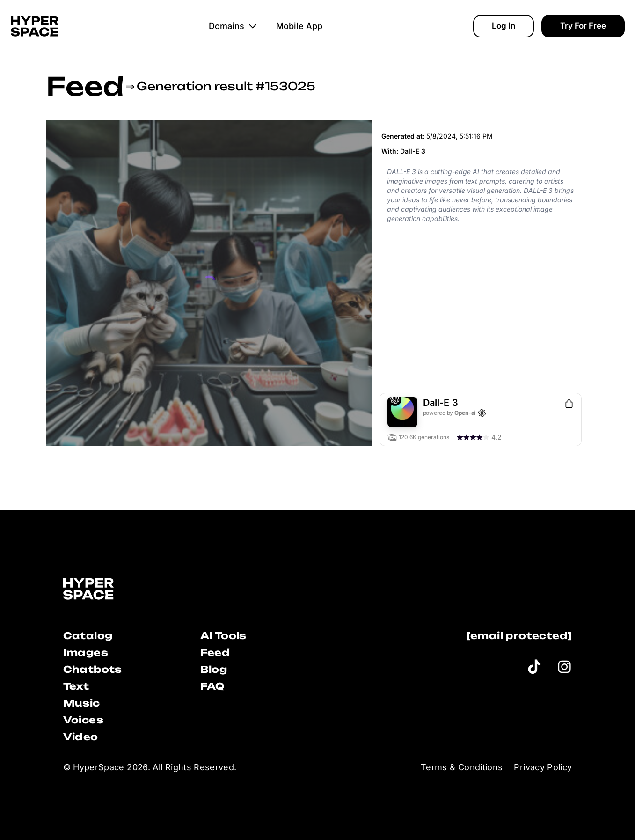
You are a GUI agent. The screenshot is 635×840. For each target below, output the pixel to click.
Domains (233, 26)
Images (86, 652)
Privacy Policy (543, 767)
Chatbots (93, 669)
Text (76, 686)
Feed (85, 86)
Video (81, 737)
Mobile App (299, 26)
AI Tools (223, 636)
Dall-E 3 (413, 151)
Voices (83, 720)
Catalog (88, 636)
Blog (214, 669)
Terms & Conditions (462, 767)
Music (82, 703)
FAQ (212, 686)
